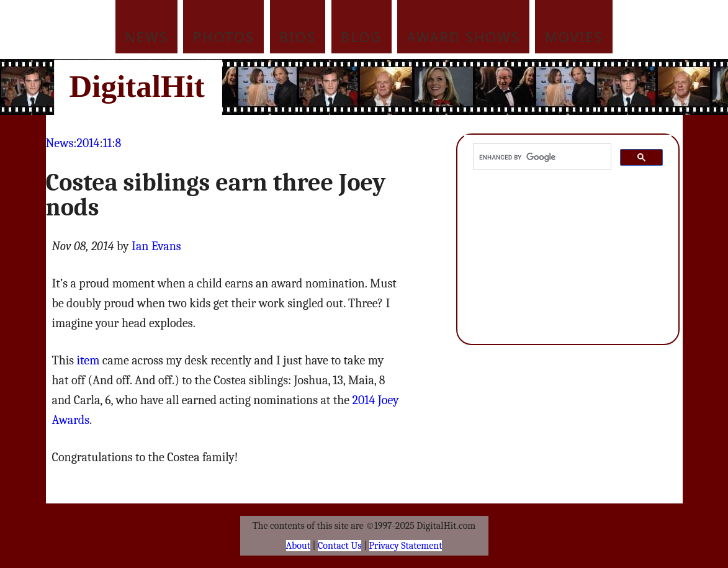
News (146, 37)
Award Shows (464, 37)
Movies (574, 37)
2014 (88, 143)
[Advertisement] (448, 87)
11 (107, 143)
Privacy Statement (406, 546)
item (88, 360)
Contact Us (339, 546)
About (298, 546)
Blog (362, 37)
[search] (541, 157)
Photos (224, 37)
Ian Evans (156, 246)
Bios (298, 37)
